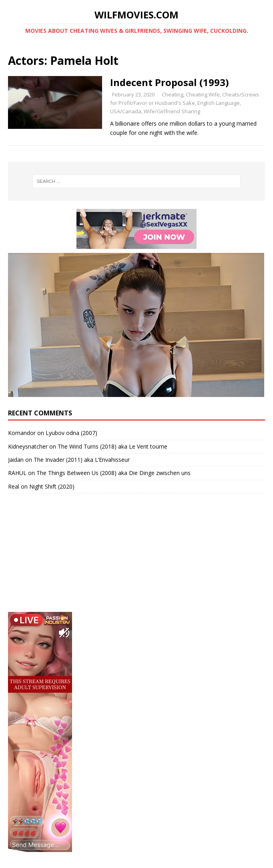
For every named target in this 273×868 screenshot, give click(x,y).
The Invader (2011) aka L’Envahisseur (82, 460)
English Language (219, 103)
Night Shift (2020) (52, 486)
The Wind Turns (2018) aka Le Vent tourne (112, 446)
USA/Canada (126, 111)
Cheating (173, 94)
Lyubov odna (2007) (71, 433)
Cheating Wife (203, 94)
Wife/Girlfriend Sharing (172, 111)
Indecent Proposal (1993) (170, 82)
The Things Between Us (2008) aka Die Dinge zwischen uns (113, 473)
